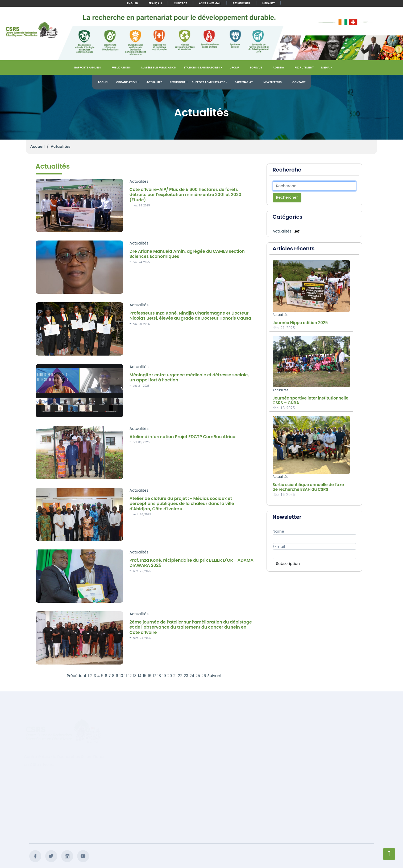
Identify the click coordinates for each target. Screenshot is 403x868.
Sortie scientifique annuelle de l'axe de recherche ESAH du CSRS (308, 487)
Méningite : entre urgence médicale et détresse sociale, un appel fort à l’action (189, 377)
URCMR (234, 68)
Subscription (288, 564)
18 (159, 676)
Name (279, 531)
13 (135, 676)
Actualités (154, 82)
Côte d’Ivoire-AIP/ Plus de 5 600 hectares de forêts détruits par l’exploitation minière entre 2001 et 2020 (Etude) (185, 195)
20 (170, 676)
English (133, 3)
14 (140, 676)
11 (126, 676)
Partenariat (244, 82)
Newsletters (273, 82)
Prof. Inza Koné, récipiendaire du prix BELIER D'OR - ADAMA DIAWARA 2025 (192, 563)
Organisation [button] (126, 82)
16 (149, 676)
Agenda (278, 68)
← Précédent (74, 676)
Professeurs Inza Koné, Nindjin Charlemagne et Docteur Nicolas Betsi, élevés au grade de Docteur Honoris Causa (190, 316)
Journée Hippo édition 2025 (300, 323)
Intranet (268, 3)
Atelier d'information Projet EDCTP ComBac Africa (183, 437)
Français (155, 3)
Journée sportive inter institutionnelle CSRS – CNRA (311, 401)
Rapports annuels (88, 68)
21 (175, 676)
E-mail (279, 547)
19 (164, 676)
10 (121, 676)
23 (186, 676)
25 (198, 676)
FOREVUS (256, 68)
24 (192, 676)
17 (154, 676)
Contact (181, 3)
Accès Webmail (210, 3)
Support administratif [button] (209, 82)
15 (145, 676)
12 (130, 676)
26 (204, 676)
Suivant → (217, 676)
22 (180, 676)
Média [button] (325, 68)
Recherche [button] (178, 82)
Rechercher (241, 3)
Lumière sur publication (159, 68)
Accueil (103, 82)
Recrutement (304, 68)
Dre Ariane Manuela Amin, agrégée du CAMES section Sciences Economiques (187, 254)
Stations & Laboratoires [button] (202, 68)
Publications (121, 68)
